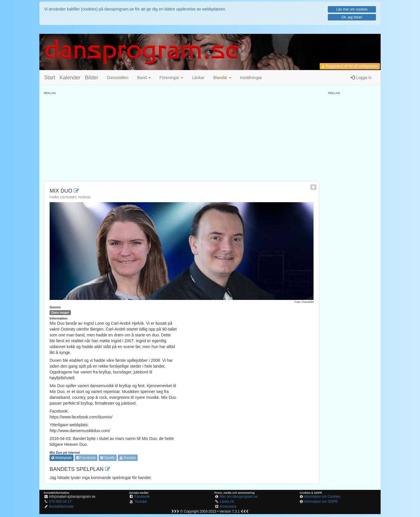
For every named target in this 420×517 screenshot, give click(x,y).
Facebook (86, 458)
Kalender (70, 78)
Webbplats (62, 458)
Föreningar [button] (171, 78)
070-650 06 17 (61, 502)
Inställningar (251, 78)
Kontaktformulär (62, 506)
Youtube (128, 458)
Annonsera (228, 506)
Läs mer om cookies (352, 9)
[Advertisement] (182, 136)
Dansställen (118, 78)
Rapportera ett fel (350, 66)
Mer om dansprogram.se (239, 497)
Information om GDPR (321, 502)
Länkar (198, 78)
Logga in (361, 78)
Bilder (92, 78)
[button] (222, 78)
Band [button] (144, 78)
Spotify (108, 458)
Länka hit (227, 502)
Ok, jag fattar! (352, 17)
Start (50, 78)
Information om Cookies (322, 497)
